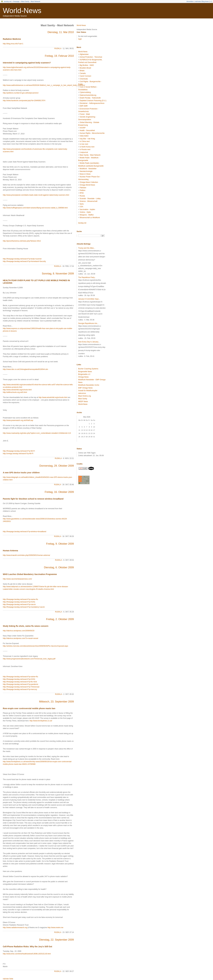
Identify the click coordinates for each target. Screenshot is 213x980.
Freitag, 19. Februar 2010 (59, 56)
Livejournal (84, 152)
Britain (82, 71)
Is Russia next (85, 149)
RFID (82, 193)
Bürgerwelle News (85, 372)
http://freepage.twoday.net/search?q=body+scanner (22, 259)
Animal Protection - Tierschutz (91, 57)
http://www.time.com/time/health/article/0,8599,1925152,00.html (27, 954)
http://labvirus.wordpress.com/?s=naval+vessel (21, 638)
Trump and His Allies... (87, 248)
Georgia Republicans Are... (88, 323)
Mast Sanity (83, 399)
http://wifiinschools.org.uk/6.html (15, 392)
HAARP (83, 128)
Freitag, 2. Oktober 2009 (60, 619)
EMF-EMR (84, 106)
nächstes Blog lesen (202, 1)
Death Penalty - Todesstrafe (90, 98)
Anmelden (190, 1)
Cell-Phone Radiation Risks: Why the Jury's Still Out (27, 947)
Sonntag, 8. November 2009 (58, 274)
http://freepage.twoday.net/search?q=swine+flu (20, 599)
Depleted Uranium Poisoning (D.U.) (93, 101)
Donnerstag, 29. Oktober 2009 (57, 466)
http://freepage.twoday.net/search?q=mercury (20, 689)
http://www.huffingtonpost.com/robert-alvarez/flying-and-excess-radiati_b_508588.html (35, 208)
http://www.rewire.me (55, 928)
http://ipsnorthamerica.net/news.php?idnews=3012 (22, 241)
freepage (16, 1)
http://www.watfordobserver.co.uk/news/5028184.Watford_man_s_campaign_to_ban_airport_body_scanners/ (44, 85)
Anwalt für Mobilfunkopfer (88, 391)
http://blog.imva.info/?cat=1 (13, 44)
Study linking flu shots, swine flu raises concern (26, 626)
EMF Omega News (85, 388)
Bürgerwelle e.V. (84, 374)
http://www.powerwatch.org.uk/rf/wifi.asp (18, 420)
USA (81, 207)
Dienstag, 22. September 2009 (56, 940)
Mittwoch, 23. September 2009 (56, 702)
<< (211, 1)
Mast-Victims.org (85, 396)
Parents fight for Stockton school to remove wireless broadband (33, 499)
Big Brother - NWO (87, 65)
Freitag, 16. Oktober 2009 (59, 492)
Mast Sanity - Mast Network (31, 1)
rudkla (58, 49)
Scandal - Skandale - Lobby (90, 199)
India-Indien (84, 136)
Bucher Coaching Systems (88, 369)
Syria (82, 204)
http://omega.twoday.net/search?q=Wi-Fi (18, 454)
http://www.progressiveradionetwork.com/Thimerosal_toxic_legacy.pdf (29, 659)
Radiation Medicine (12, 39)
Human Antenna (10, 551)
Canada (83, 73)
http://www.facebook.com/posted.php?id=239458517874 (24, 101)
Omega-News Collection (89, 182)
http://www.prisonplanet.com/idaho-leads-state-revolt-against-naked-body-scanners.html (36, 195)
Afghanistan (84, 54)
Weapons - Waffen (87, 215)
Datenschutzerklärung (88, 95)
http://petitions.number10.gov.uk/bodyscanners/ (21, 93)
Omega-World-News (87, 185)
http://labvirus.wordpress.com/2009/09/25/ (19, 631)
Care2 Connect (85, 76)
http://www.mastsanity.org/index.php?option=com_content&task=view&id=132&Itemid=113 (37, 433)
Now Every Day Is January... (89, 342)
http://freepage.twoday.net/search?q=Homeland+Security (24, 261)
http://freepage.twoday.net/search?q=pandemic (21, 684)
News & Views (85, 174)
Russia (82, 196)
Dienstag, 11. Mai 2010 (61, 32)
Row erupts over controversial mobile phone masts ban (29, 708)
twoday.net (8, 1)
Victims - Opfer (85, 212)
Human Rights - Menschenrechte (92, 133)
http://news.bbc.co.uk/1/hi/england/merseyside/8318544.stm (25, 369)
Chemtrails (84, 79)
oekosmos (82, 393)
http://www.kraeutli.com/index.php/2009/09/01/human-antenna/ (26, 555)
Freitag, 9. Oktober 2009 (60, 544)
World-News (22, 11)
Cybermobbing (85, 92)
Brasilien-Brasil (85, 68)
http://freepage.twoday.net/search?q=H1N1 (19, 602)
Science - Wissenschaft (88, 201)
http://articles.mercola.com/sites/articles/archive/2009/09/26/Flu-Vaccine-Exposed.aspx (35, 646)
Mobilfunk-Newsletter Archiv (89, 385)
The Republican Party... (87, 277)
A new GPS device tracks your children (21, 473)
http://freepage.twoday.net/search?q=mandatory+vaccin (24, 607)
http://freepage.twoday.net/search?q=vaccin (19, 604)
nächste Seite (8, 979)
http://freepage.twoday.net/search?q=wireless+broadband (24, 532)
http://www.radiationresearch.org (15, 928)
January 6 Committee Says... (89, 299)
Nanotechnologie (86, 171)
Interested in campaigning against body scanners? (27, 63)
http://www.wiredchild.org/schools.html (17, 390)
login (80, 39)
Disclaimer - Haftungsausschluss (92, 103)
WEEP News (83, 402)
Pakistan (83, 188)
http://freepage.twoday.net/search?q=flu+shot (20, 682)
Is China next (85, 141)
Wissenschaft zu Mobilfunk (90, 218)
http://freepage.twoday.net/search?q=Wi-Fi (19, 451)
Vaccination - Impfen (87, 209)
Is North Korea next (87, 147)
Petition (82, 190)
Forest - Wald (85, 114)
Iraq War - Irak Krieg (87, 139)
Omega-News (83, 377)
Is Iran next (84, 144)
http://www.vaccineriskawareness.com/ (17, 579)
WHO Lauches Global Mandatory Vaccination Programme (30, 574)
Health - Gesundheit (87, 130)
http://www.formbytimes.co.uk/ (41, 721)
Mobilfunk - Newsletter (88, 169)
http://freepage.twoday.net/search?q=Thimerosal (21, 687)
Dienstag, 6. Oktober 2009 (59, 567)
